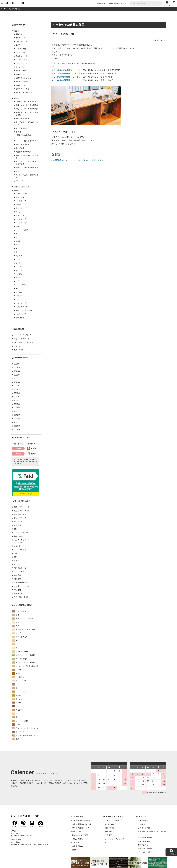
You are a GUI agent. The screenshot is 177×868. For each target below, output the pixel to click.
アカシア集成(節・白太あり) (25, 735)
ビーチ (18, 278)
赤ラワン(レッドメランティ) (25, 728)
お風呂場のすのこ (61, 160)
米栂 (17, 289)
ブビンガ (19, 270)
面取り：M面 (21, 71)
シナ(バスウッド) (22, 285)
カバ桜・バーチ (20, 652)
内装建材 (18, 590)
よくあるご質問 (144, 828)
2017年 (17, 397)
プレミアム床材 (20, 550)
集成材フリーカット (22, 511)
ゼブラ (17, 703)
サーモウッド (21, 205)
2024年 (17, 371)
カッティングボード (22, 339)
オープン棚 (20, 148)
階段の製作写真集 (23, 145)
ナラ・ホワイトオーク (23, 619)
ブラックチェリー (23, 223)
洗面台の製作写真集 (23, 152)
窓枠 (16, 557)
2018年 (17, 393)
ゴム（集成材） (20, 659)
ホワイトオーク (22, 197)
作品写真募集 (78, 839)
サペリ (17, 725)
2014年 (17, 408)
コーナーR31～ (22, 60)
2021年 (17, 382)
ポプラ (18, 281)
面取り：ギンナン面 (23, 78)
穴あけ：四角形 (22, 49)
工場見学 (109, 835)
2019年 (17, 390)
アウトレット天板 (21, 533)
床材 (16, 529)
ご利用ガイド (143, 824)
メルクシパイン (22, 303)
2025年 (17, 368)
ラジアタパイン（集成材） (24, 655)
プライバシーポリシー (147, 852)
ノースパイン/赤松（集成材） (26, 666)
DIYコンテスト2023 (80, 835)
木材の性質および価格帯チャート (85, 824)
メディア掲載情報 (112, 821)
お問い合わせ (143, 845)
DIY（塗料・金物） (22, 597)
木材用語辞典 (78, 846)
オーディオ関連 (22, 128)
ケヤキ (17, 695)
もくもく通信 (78, 832)
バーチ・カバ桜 (22, 230)
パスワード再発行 (145, 838)
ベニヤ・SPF (21, 314)
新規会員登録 (143, 821)
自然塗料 (18, 575)
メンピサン (20, 274)
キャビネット (19, 346)
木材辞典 (76, 842)
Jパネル (17, 546)
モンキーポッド (20, 732)
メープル (17, 633)
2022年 (17, 379)
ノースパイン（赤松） (24, 310)
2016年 (17, 400)
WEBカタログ (110, 824)
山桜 (17, 245)
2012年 (17, 415)
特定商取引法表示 (145, 849)
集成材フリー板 (20, 518)
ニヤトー (19, 263)
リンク (108, 842)
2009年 (17, 426)
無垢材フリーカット (22, 507)
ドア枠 (17, 561)
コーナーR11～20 (23, 42)
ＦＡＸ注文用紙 (144, 841)
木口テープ (18, 564)
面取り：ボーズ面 (22, 89)
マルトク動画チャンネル (82, 828)
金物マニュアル (78, 850)
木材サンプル (19, 525)
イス (17, 171)
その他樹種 (20, 318)
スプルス (19, 292)
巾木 (16, 553)
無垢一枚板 (18, 536)
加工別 (16, 31)
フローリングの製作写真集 (26, 102)
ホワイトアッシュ (23, 208)
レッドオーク (21, 201)
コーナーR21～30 (23, 63)
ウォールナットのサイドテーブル (87, 160)
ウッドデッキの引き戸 (23, 335)
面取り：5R (20, 38)
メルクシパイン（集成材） (24, 662)
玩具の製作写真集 (24, 135)
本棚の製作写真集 (23, 119)
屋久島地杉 (20, 256)
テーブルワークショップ (115, 839)
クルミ (18, 241)
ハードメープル (22, 219)
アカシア (19, 296)
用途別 (16, 98)
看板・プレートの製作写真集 (27, 105)
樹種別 (16, 190)
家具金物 (18, 579)
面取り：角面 (21, 85)
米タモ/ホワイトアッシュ (24, 630)
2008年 (17, 430)
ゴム (17, 300)
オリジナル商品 (20, 572)
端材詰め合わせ (20, 568)
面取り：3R (20, 34)
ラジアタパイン (22, 307)
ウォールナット (22, 194)
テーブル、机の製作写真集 (26, 141)
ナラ (17, 234)
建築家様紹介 (110, 828)
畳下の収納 (18, 350)
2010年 (17, 422)
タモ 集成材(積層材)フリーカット (67, 70)
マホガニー (20, 216)
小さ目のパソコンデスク (24, 342)
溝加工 (18, 45)
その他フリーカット (22, 586)
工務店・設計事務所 (21, 187)
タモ (17, 227)
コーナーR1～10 (22, 67)
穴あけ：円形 (21, 52)
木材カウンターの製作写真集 (27, 168)
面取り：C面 (20, 74)
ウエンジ (19, 267)
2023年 (17, 375)
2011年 (17, 419)
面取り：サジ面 (22, 82)
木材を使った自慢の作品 (82, 821)
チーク (18, 212)
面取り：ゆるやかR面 (24, 93)
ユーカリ (19, 259)
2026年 (17, 364)
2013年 (17, 411)
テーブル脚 (18, 522)
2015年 (17, 404)
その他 (18, 132)
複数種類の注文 (20, 514)
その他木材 (18, 594)
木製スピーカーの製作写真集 (27, 109)
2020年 (17, 386)
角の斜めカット (22, 56)
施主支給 (109, 832)
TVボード (19, 181)
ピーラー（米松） (21, 721)
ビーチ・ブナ (19, 681)
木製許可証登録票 (21, 583)
